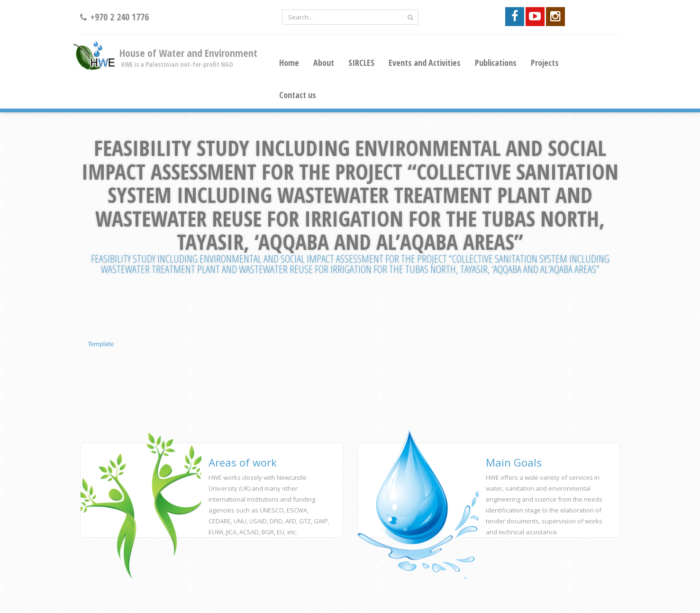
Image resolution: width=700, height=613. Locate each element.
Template (101, 344)
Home (289, 63)
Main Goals (514, 462)
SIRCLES (361, 63)
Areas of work (243, 462)
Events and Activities (425, 63)
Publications (496, 63)
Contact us (298, 95)
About (324, 63)
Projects (545, 63)
